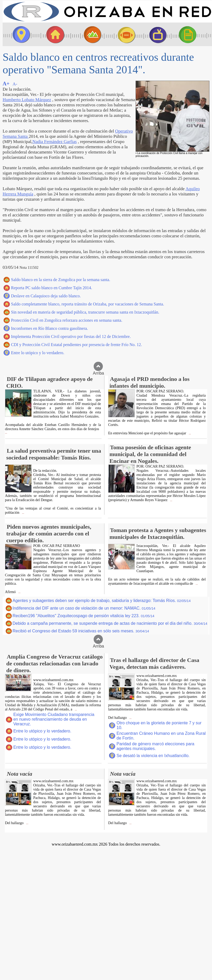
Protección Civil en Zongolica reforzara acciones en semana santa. (67, 320)
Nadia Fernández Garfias (55, 142)
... (6, 433)
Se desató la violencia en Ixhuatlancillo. (153, 756)
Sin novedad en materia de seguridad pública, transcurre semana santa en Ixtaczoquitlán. (85, 312)
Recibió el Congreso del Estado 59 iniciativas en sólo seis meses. (81, 631)
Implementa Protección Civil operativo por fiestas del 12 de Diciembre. (71, 336)
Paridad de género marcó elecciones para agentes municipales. (155, 746)
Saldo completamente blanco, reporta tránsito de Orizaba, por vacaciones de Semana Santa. (88, 304)
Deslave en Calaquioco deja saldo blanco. (46, 296)
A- (15, 84)
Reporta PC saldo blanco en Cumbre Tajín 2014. (52, 288)
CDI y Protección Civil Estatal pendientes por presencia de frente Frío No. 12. (76, 345)
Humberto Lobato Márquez (27, 100)
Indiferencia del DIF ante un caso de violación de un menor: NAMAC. (84, 608)
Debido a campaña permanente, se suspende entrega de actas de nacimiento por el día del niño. (110, 623)
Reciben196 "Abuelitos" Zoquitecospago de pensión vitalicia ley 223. (83, 616)
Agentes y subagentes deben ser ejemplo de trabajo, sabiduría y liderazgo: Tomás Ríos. (102, 601)
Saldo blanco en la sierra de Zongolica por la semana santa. (61, 280)
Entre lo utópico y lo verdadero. (38, 353)
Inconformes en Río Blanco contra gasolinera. (49, 328)
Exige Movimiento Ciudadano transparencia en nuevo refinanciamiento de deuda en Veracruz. (54, 719)
